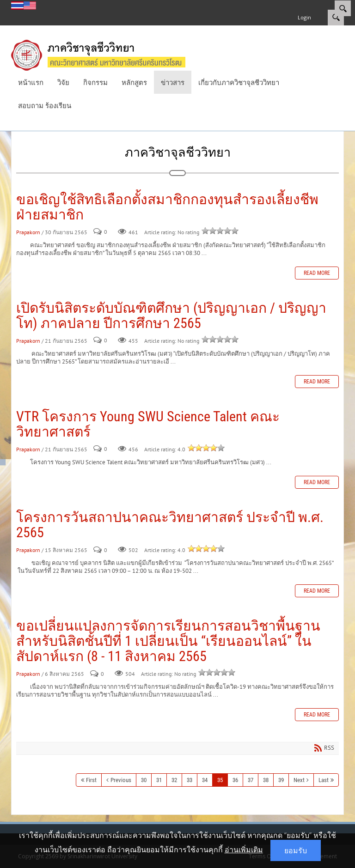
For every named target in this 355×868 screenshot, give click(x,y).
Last (324, 780)
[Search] (343, 8)
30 (144, 780)
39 (281, 780)
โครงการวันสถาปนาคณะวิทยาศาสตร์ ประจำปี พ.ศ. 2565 (170, 525)
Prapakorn (28, 232)
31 (159, 780)
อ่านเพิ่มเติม (244, 850)
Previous (121, 780)
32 (174, 780)
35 (220, 780)
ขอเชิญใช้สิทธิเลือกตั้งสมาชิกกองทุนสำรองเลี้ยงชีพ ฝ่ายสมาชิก (167, 207)
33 (190, 780)
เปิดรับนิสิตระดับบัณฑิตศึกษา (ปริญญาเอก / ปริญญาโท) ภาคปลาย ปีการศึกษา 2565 (171, 316)
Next (299, 780)
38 (266, 780)
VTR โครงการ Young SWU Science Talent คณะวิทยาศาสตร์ (148, 424)
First (91, 780)
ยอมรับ (296, 850)
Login (304, 17)
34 (205, 780)
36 (235, 780)
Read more (317, 273)
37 (251, 780)
